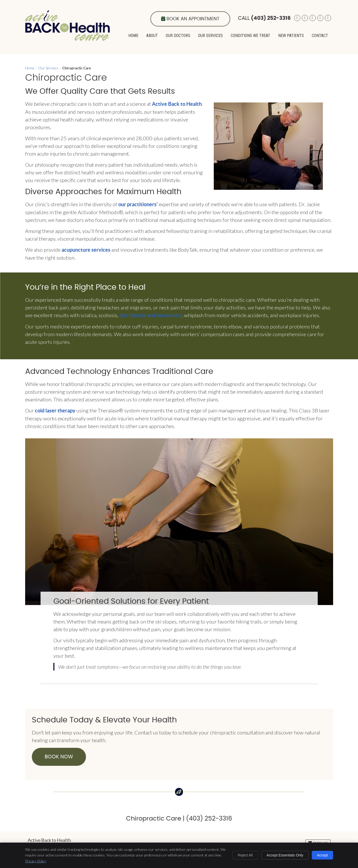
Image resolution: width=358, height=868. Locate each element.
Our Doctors (178, 36)
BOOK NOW (59, 757)
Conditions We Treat (250, 36)
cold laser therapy (55, 411)
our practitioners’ (138, 204)
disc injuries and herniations (151, 315)
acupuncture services (86, 250)
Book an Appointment (190, 19)
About (152, 36)
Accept (322, 855)
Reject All (245, 855)
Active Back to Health (177, 104)
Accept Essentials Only (285, 855)
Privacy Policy (36, 861)
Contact (320, 36)
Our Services (210, 36)
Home (133, 36)
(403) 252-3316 (271, 18)
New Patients (291, 36)
